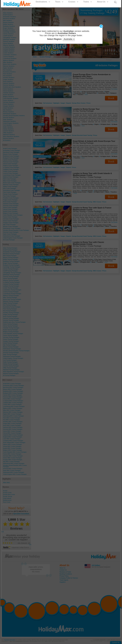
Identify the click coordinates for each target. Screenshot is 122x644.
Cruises (73, 2)
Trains (87, 2)
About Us (103, 2)
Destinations (43, 2)
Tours (59, 2)
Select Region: (55, 39)
